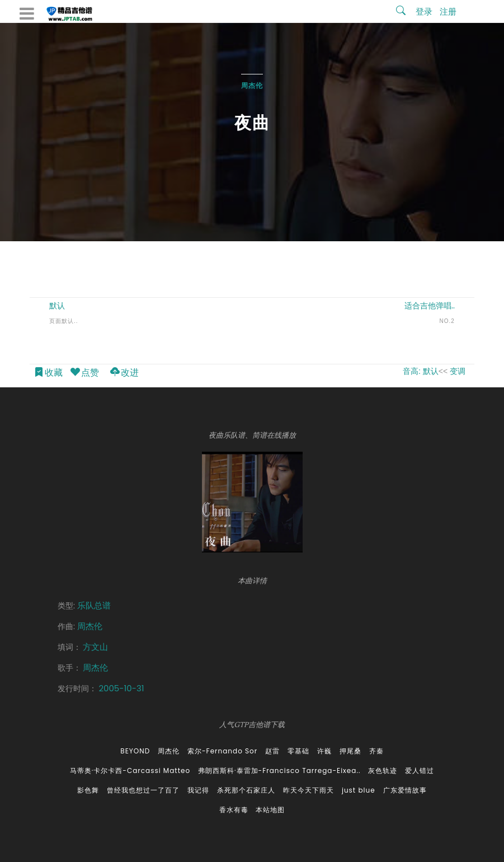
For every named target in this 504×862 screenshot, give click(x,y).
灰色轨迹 (383, 770)
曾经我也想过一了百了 (143, 790)
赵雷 (272, 751)
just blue (359, 790)
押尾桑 (350, 751)
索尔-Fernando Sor (222, 751)
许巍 (324, 751)
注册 (448, 11)
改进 (124, 373)
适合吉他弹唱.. (430, 306)
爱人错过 (420, 770)
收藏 (48, 373)
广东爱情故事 (405, 790)
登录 (424, 11)
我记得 (198, 790)
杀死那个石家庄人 (246, 790)
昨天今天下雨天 (308, 790)
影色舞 (88, 790)
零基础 (298, 751)
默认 (57, 306)
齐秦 (376, 751)
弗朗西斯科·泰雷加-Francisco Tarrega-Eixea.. (279, 770)
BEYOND (135, 751)
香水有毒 (234, 810)
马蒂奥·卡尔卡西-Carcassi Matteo (130, 770)
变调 (458, 371)
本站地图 (270, 810)
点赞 (84, 373)
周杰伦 (252, 85)
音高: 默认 (421, 371)
